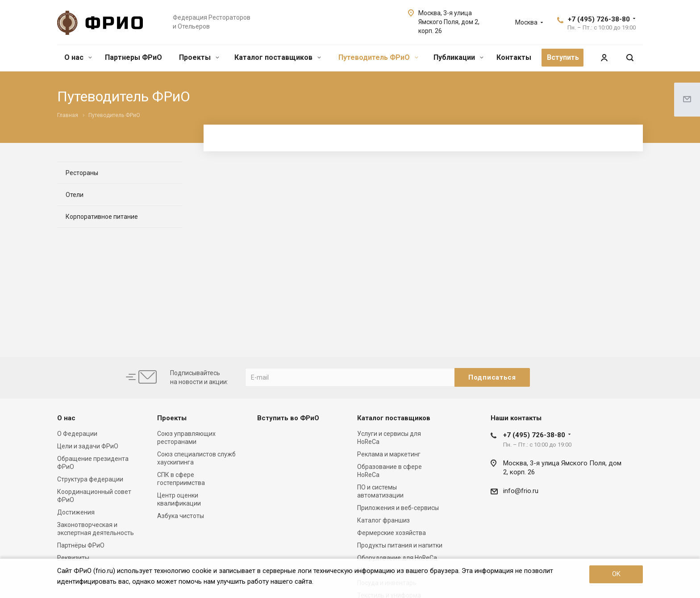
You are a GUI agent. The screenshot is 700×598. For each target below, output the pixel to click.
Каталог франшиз (383, 520)
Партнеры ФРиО (133, 57)
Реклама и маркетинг (389, 454)
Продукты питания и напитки (400, 545)
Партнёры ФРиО (81, 545)
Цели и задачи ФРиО (88, 446)
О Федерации (77, 434)
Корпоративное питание (102, 217)
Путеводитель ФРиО (378, 57)
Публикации (458, 57)
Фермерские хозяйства (392, 533)
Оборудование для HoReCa (397, 558)
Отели (75, 195)
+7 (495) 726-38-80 (599, 19)
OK (616, 574)
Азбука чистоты (181, 516)
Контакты (514, 57)
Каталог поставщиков (278, 57)
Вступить (563, 57)
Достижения (76, 512)
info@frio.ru (521, 491)
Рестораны (82, 173)
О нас (78, 57)
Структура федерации (90, 479)
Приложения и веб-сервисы (398, 508)
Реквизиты (73, 558)
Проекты (199, 57)
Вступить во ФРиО (288, 418)
